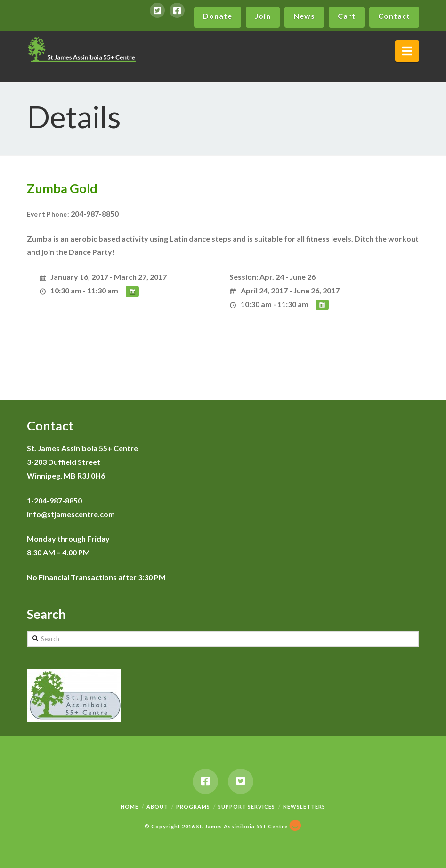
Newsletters (304, 807)
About (157, 807)
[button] (407, 51)
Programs (193, 807)
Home (130, 807)
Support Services (247, 807)
